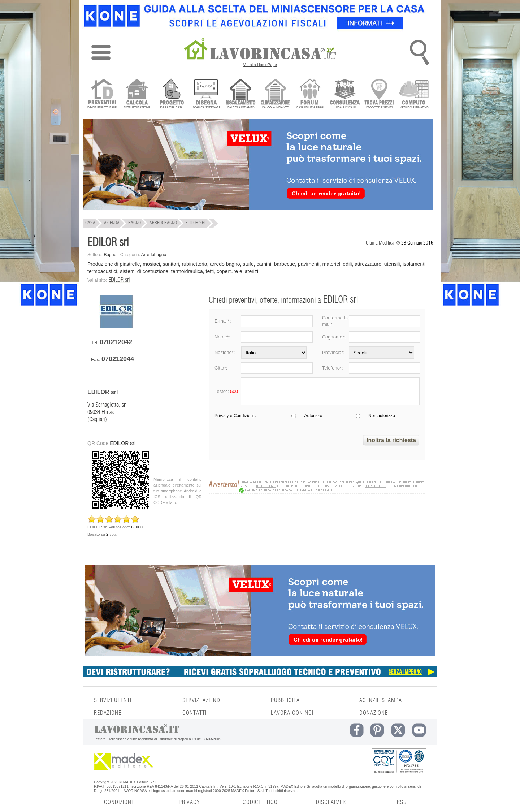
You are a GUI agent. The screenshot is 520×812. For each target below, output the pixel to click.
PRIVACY (189, 802)
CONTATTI (194, 713)
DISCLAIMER (331, 802)
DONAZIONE (374, 713)
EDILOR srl (119, 280)
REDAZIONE (108, 713)
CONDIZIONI (118, 802)
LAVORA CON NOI (292, 713)
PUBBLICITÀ (285, 700)
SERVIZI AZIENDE (203, 700)
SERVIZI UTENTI (113, 700)
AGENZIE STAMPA (381, 700)
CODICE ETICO (260, 802)
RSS (402, 802)
